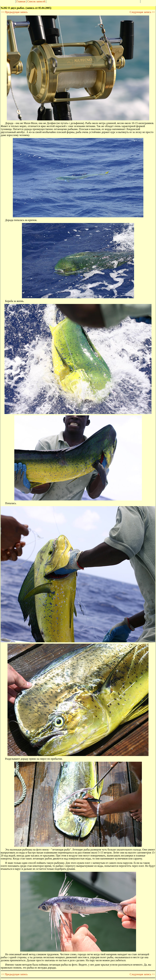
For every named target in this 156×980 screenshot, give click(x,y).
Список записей (36, 1)
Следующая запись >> (142, 12)
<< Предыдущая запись (14, 12)
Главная (21, 1)
